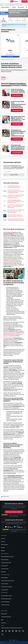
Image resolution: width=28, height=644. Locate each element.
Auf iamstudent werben (7, 596)
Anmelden (25, 2)
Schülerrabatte (5, 590)
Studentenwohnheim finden (7, 581)
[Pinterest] (13, 631)
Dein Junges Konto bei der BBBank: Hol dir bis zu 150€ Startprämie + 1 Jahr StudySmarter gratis (18, 119)
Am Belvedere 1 (4, 78)
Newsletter (4, 572)
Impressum (4, 623)
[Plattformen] (19, 2)
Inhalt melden (5, 496)
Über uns (3, 539)
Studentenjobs (4, 578)
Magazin (3, 551)
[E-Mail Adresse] (14, 172)
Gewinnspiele (21, 7)
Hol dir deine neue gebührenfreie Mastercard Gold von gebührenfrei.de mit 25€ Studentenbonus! (18, 147)
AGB (2, 620)
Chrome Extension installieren (14, 512)
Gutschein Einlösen (17, 95)
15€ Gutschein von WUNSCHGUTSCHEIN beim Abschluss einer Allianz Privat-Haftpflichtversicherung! (18, 133)
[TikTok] (20, 631)
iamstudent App (5, 569)
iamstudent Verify (5, 605)
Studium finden (5, 584)
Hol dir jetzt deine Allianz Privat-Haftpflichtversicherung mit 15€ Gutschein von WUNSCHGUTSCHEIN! (18, 104)
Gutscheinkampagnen (6, 599)
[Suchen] (2, 5)
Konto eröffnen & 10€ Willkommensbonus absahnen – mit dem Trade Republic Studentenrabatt (16, 206)
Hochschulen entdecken (7, 587)
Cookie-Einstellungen (6, 617)
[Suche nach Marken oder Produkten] (14, 5)
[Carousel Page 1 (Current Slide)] (8, 60)
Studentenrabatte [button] (6, 7)
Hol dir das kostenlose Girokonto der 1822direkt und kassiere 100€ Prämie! (18, 91)
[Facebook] (2, 631)
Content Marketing (5, 602)
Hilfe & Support (5, 545)
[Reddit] (23, 631)
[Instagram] (6, 631)
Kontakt (3, 548)
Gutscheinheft (4, 566)
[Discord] (16, 631)
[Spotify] (9, 631)
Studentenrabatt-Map (6, 563)
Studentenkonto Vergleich (9, 333)
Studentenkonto (6, 85)
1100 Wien (3, 80)
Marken (14, 7)
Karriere (3, 542)
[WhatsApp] (2, 634)
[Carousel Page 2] (20, 60)
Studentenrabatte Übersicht (7, 557)
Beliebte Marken (5, 560)
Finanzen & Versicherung (17, 84)
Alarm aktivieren (11, 175)
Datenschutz (4, 614)
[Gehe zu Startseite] (14, 2)
